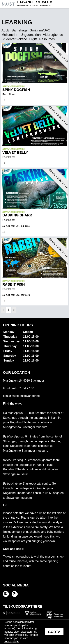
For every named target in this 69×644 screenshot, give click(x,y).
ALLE (5, 31)
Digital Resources (42, 39)
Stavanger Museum (43, 4)
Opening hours (18, 325)
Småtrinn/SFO (40, 31)
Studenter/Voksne (14, 39)
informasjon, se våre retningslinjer (16, 640)
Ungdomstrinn (31, 35)
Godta (54, 632)
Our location (16, 372)
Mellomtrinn (10, 35)
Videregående (53, 35)
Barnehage (20, 31)
